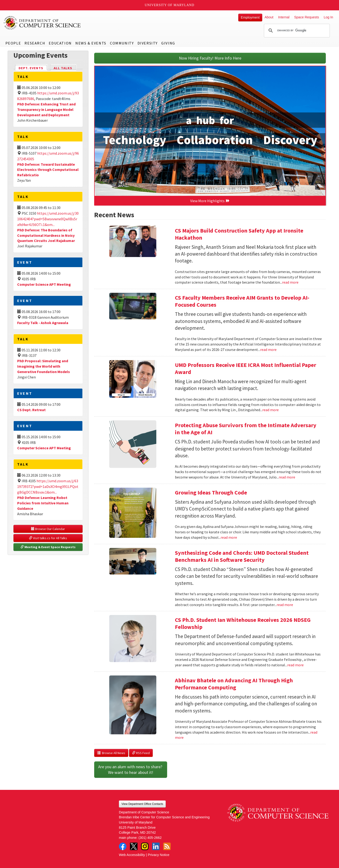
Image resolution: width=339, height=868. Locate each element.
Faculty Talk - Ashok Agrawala (43, 323)
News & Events (91, 43)
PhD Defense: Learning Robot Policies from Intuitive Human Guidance (43, 503)
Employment (250, 17)
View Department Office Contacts (142, 804)
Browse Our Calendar (48, 529)
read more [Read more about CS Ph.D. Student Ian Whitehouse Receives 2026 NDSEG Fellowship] (295, 665)
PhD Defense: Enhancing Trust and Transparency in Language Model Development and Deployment (46, 109)
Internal (284, 17)
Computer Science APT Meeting (44, 284)
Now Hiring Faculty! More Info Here (210, 58)
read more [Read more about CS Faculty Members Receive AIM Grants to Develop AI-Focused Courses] (268, 350)
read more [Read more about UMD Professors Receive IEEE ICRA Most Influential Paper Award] (270, 410)
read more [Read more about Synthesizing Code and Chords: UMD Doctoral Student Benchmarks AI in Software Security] (285, 605)
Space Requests (307, 17)
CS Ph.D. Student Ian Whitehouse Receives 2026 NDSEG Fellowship (243, 623)
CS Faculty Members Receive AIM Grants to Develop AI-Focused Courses (242, 301)
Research (35, 43)
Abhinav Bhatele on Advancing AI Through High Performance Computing (234, 684)
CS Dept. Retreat (31, 410)
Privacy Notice (159, 855)
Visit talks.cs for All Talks (48, 538)
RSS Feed (141, 753)
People (13, 43)
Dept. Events (33, 68)
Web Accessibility (132, 855)
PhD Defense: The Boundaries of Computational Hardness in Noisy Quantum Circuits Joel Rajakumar (46, 235)
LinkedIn (156, 846)
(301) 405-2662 (150, 838)
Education (60, 43)
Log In (328, 17)
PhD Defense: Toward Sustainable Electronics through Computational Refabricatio (48, 170)
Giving (168, 43)
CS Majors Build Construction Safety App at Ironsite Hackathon (239, 234)
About (269, 17)
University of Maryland (170, 5)
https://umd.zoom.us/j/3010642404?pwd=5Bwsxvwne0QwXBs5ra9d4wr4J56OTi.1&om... (48, 219)
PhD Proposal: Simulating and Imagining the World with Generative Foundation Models (44, 366)
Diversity (148, 43)
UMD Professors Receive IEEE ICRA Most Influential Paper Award (246, 368)
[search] (296, 31)
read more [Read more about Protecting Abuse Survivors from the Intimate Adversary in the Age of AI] (287, 477)
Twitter (134, 846)
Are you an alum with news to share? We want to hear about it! (131, 770)
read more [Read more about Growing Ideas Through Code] (229, 537)
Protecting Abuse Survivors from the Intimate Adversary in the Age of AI (246, 429)
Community (122, 43)
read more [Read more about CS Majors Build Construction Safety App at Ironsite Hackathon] (290, 282)
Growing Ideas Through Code (211, 492)
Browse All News (111, 753)
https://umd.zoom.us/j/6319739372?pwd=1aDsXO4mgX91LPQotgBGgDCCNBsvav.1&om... (48, 486)
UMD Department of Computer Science (42, 23)
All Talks (63, 68)
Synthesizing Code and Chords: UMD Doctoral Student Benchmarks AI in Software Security (242, 556)
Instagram (145, 846)
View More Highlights (210, 201)
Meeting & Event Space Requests (48, 547)
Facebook (123, 846)
